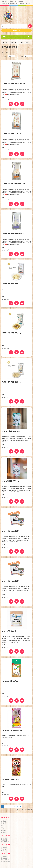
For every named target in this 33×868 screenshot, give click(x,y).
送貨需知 (4, 833)
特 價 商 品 (4, 851)
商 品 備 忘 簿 (5, 860)
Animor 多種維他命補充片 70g (11, 431)
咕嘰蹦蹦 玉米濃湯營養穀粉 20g (12, 382)
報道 (3, 829)
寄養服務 (4, 824)
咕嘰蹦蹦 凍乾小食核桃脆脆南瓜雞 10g (14, 234)
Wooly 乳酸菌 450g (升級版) (11, 581)
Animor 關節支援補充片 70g (11, 481)
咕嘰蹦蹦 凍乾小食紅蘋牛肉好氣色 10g (14, 84)
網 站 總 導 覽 (5, 842)
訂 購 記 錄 (4, 858)
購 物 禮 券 (4, 849)
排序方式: (4, 56)
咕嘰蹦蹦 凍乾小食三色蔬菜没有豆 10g (14, 184)
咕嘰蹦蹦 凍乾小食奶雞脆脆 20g (12, 284)
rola (2, 827)
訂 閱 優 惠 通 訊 (6, 862)
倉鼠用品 (13, 42)
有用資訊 (4, 831)
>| (21, 806)
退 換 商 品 (4, 840)
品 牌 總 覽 (4, 847)
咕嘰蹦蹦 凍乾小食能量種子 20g (12, 333)
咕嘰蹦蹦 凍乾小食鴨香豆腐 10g (12, 134)
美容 (3, 826)
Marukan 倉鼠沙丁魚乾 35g (10, 681)
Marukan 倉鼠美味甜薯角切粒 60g (12, 730)
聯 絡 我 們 (4, 838)
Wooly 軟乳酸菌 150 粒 (9, 631)
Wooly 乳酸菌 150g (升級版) (11, 531)
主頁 (4, 2)
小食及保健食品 (24, 42)
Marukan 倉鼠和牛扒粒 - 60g (11, 779)
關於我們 (4, 822)
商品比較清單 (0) (6, 52)
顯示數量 (21, 56)
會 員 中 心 (4, 856)
